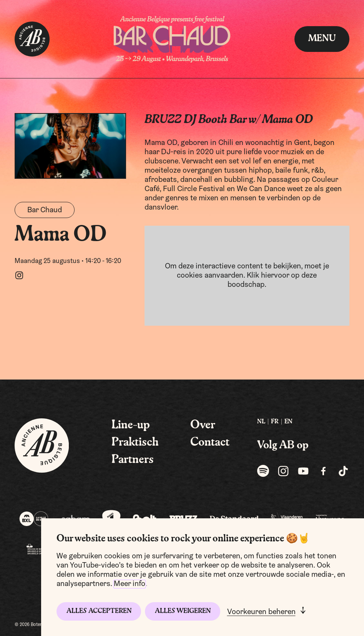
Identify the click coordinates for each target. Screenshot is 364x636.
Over (203, 425)
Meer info (130, 584)
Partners (133, 460)
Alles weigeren (183, 611)
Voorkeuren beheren (261, 612)
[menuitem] (261, 422)
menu (322, 39)
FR (275, 422)
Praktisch (135, 443)
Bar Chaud (45, 210)
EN (288, 422)
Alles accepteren (99, 611)
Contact (210, 443)
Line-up (131, 425)
